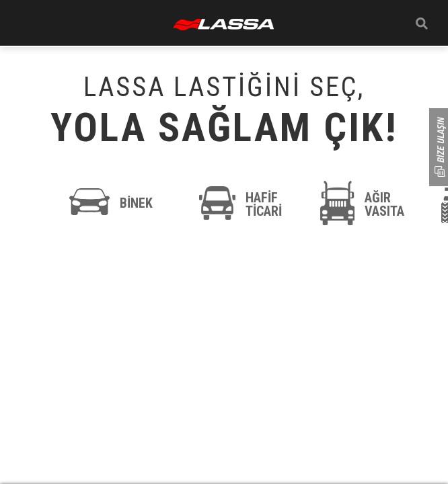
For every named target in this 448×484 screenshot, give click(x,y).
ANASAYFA (223, 25)
